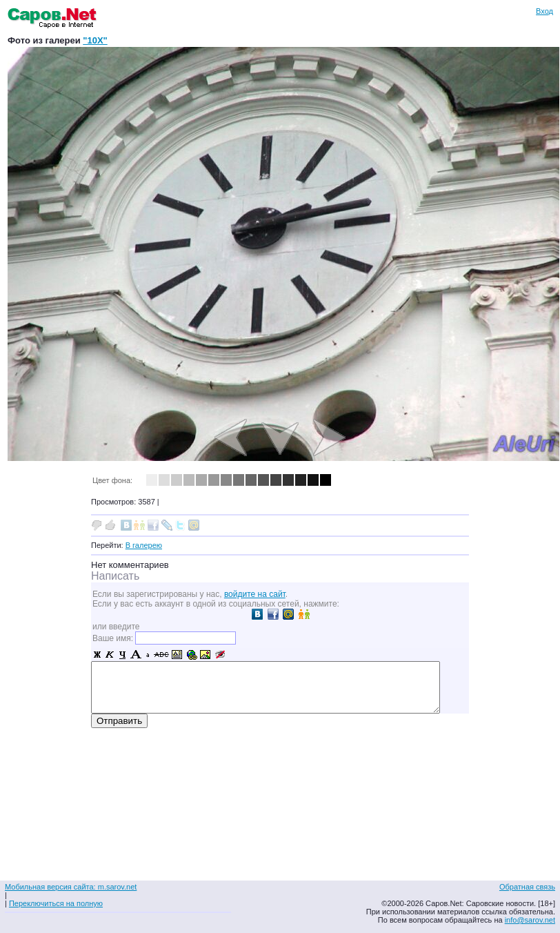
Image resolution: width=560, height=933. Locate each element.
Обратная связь (527, 887)
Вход (544, 11)
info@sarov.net (530, 920)
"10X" (95, 40)
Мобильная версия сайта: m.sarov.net (71, 887)
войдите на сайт (255, 594)
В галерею (144, 545)
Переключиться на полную (56, 903)
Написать (115, 576)
